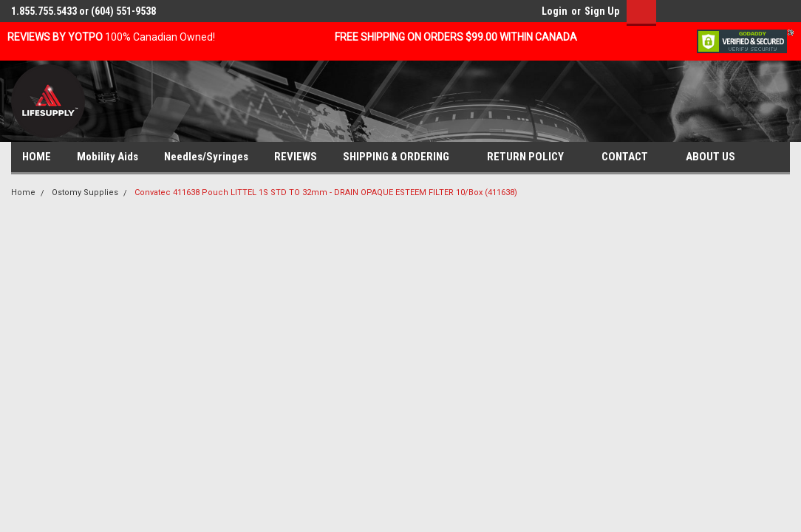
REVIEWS (296, 157)
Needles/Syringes (206, 157)
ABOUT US (716, 157)
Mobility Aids (108, 157)
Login (555, 11)
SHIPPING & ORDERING (402, 157)
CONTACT (631, 157)
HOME (37, 157)
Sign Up (602, 11)
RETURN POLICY (531, 157)
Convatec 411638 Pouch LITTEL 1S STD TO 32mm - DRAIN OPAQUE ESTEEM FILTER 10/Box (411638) (326, 192)
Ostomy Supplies (85, 192)
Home (23, 192)
